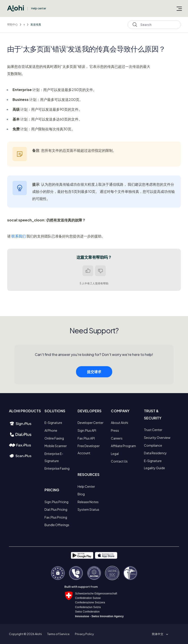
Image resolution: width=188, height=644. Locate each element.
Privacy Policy (84, 634)
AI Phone (51, 430)
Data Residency (155, 453)
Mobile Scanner (56, 446)
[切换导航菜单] (179, 8)
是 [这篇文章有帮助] (88, 271)
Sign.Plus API (87, 430)
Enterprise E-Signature (54, 457)
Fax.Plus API (86, 438)
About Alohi (119, 423)
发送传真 (36, 24)
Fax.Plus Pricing (56, 517)
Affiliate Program (123, 446)
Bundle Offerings (57, 525)
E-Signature (53, 423)
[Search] (154, 25)
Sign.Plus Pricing (56, 502)
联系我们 (19, 236)
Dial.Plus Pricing (56, 509)
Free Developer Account (89, 449)
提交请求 (94, 374)
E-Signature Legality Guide (154, 464)
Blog (81, 494)
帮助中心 (13, 24)
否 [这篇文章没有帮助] (100, 271)
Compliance (153, 445)
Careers (117, 438)
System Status (88, 509)
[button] (159, 634)
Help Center (86, 486)
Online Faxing (54, 438)
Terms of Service (58, 634)
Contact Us (119, 461)
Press (115, 430)
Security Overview (157, 438)
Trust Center (153, 430)
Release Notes (88, 502)
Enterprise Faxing (57, 468)
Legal (115, 454)
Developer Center (91, 423)
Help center (39, 8)
